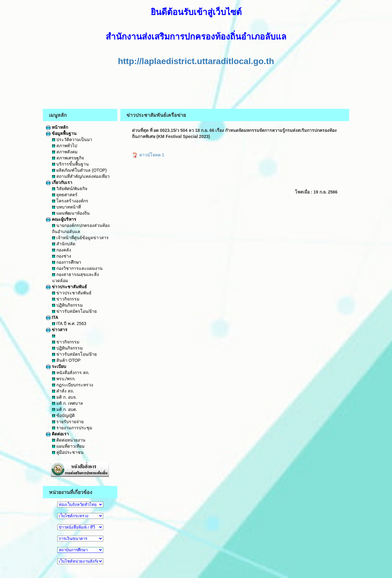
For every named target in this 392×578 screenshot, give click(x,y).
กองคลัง (62, 250)
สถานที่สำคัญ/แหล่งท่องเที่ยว (81, 176)
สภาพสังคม (65, 152)
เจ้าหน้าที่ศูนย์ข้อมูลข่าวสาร (80, 238)
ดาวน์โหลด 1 (148, 155)
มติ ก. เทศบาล (68, 403)
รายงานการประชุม (72, 428)
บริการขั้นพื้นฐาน (70, 164)
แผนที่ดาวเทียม (68, 446)
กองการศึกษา (67, 262)
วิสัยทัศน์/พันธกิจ (70, 189)
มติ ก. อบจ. (64, 397)
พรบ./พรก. (64, 379)
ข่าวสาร (57, 330)
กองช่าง (62, 256)
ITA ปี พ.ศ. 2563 (69, 323)
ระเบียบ (56, 366)
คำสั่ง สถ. (63, 391)
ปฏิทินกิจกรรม (67, 305)
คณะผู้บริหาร (61, 219)
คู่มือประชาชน (68, 452)
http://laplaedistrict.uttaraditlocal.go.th (196, 61)
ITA (52, 317)
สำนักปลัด (64, 244)
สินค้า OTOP (66, 360)
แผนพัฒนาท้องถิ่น (71, 213)
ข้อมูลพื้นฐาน (61, 133)
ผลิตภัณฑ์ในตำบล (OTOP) (79, 170)
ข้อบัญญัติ (63, 415)
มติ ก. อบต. (64, 409)
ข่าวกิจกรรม (66, 299)
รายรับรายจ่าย (68, 422)
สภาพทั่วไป (65, 146)
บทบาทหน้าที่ (66, 207)
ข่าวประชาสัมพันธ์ (66, 287)
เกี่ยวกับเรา (59, 182)
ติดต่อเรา (57, 434)
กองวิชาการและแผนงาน (77, 268)
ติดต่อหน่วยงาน (69, 440)
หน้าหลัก (57, 127)
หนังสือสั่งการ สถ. (71, 373)
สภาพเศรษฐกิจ (68, 158)
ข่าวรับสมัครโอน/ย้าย (74, 311)
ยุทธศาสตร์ (65, 195)
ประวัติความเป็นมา (72, 140)
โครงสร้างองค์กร (70, 201)
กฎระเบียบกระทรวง (73, 385)
